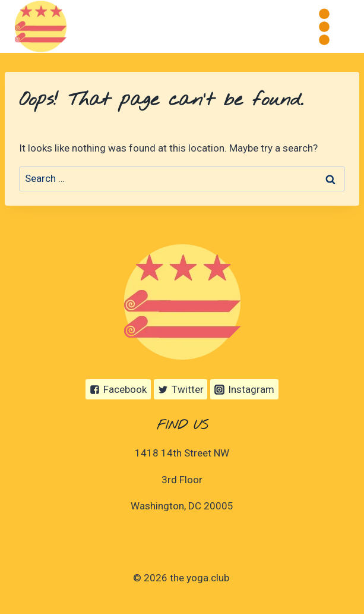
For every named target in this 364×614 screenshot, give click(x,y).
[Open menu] (324, 26)
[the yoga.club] (41, 26)
